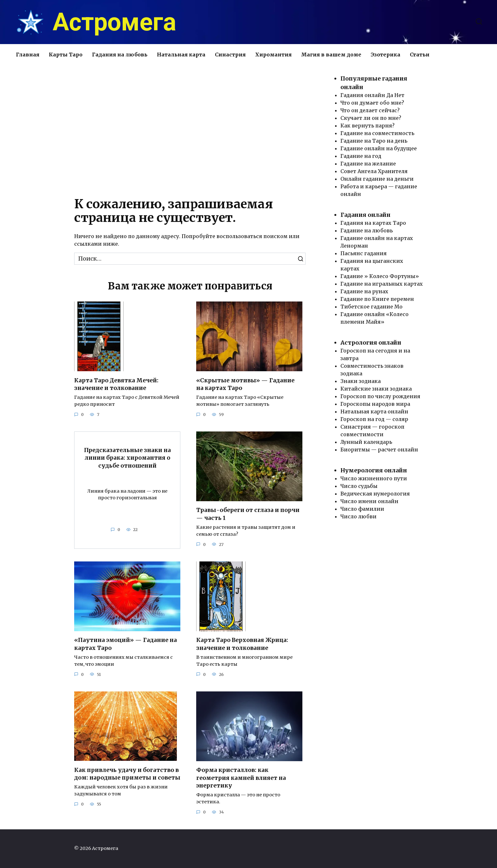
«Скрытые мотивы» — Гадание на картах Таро (245, 384)
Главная (28, 55)
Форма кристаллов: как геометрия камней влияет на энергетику (241, 778)
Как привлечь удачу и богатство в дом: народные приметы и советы (127, 774)
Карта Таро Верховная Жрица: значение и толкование (242, 644)
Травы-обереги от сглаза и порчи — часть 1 (248, 514)
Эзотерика (386, 55)
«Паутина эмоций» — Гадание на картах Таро (126, 644)
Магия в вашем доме (331, 55)
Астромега (114, 22)
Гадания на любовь (120, 55)
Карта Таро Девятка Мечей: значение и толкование (116, 384)
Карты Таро (66, 55)
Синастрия (230, 55)
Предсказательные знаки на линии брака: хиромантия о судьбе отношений (127, 458)
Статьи (420, 55)
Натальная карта (181, 55)
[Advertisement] (190, 128)
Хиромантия (273, 55)
